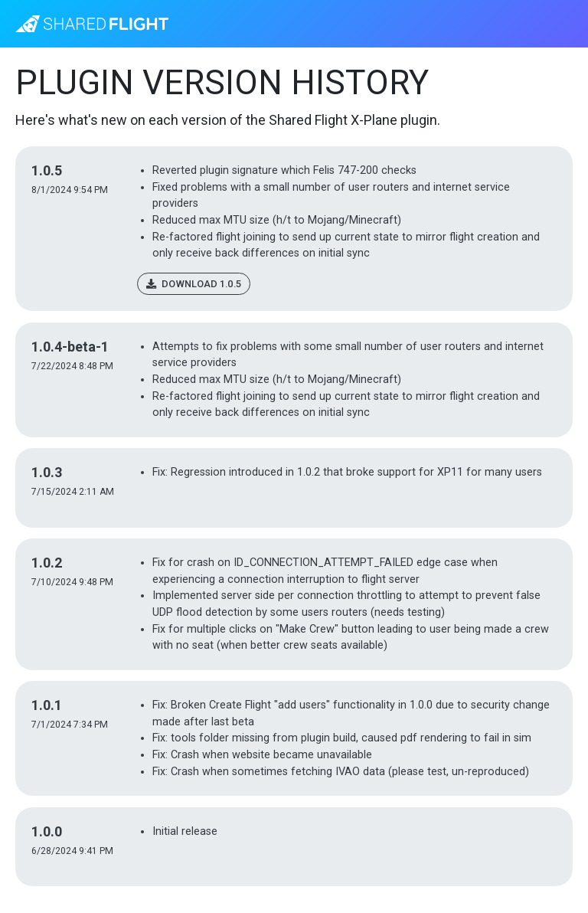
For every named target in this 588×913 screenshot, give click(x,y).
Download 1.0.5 (194, 284)
